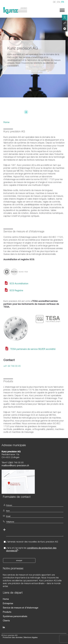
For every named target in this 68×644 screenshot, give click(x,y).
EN (59, 2)
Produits (7, 612)
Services (65, 23)
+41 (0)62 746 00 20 (14, 463)
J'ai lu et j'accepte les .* (31, 550)
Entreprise (8, 604)
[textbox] (34, 497)
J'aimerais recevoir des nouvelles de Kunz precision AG (32, 542)
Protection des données (13, 638)
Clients (6, 621)
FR (63, 2)
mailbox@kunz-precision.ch (15, 466)
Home (6, 122)
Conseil (65, 18)
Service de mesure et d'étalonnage (21, 608)
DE (54, 2)
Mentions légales (31, 638)
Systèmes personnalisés (15, 617)
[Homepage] (15, 13)
